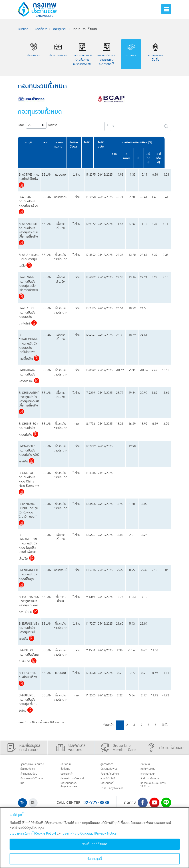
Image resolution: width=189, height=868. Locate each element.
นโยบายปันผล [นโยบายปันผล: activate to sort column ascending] (75, 144)
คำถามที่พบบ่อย (32, 776)
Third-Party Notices (116, 793)
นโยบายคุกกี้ (110, 788)
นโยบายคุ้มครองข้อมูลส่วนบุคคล (72, 794)
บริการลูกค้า (69, 776)
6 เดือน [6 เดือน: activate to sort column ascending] (130, 156)
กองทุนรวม (60, 29)
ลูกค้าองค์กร (110, 765)
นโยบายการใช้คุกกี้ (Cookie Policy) (33, 834)
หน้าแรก (23, 29)
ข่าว (24, 788)
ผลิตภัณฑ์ (41, 29)
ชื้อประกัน (68, 770)
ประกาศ (72, 784)
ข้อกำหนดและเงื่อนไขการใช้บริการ (154, 790)
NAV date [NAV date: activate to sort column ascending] (103, 144)
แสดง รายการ (37, 125)
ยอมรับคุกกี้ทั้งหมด (94, 844)
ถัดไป (165, 725)
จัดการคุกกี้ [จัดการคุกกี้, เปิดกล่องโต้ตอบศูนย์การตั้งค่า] (95, 859)
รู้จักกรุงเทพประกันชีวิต (36, 765)
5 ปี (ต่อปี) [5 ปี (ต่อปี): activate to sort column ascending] (165, 158)
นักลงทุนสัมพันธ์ (112, 770)
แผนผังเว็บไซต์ (111, 782)
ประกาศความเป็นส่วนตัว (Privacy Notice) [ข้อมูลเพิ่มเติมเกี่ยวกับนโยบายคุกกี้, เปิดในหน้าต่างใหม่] (90, 834)
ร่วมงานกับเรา (30, 770)
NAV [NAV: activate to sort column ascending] (89, 142)
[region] (94, 838)
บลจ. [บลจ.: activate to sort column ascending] (46, 142)
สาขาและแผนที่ (151, 776)
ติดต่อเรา (147, 765)
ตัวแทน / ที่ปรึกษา (113, 776)
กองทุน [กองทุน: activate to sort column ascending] (28, 142)
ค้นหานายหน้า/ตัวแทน (36, 782)
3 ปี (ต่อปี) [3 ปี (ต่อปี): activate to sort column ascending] (153, 158)
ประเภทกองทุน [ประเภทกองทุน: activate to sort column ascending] (59, 144)
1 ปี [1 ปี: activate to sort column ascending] (142, 154)
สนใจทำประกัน (151, 770)
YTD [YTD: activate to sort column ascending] (118, 154)
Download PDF (21, 185)
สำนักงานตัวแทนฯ (153, 782)
